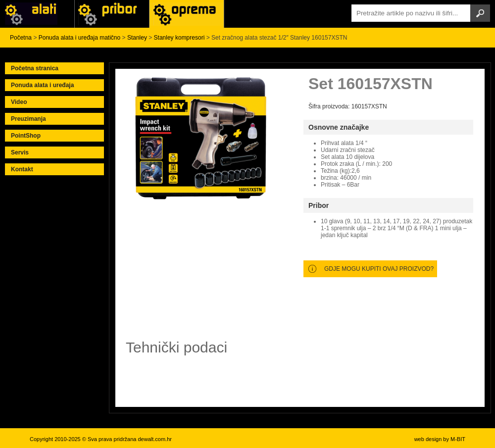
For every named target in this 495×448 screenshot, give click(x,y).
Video (19, 102)
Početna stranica (35, 68)
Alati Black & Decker (112, 14)
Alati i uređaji (37, 14)
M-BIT (458, 439)
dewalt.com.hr (154, 439)
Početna (21, 38)
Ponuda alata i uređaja (42, 85)
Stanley (137, 38)
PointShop (26, 136)
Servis (20, 152)
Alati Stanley (187, 14)
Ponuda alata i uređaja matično (79, 38)
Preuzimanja (28, 119)
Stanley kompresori (179, 38)
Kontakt (22, 169)
